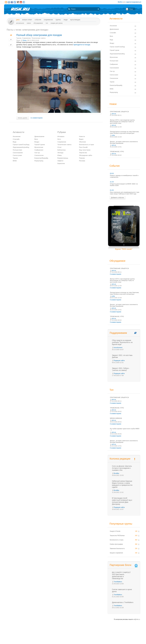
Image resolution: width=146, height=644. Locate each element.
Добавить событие (118, 198)
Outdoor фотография (116, 544)
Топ (47, 23)
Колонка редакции (120, 459)
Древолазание (39, 136)
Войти (120, 2)
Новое (29, 23)
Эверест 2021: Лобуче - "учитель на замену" (121, 369)
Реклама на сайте (115, 637)
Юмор (60, 155)
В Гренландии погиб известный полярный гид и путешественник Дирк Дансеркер (122, 501)
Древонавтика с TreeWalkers (123, 602)
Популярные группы (121, 524)
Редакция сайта (119, 360)
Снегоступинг (17, 155)
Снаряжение (48, 20)
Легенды (60, 153)
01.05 (112, 190)
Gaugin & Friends (115, 531)
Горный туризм (40, 145)
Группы (58, 20)
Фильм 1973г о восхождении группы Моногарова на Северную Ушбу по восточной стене (122, 122)
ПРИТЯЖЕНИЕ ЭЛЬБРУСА (119, 112)
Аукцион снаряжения (116, 553)
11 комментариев (36, 118)
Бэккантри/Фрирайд (41, 158)
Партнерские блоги (124, 565)
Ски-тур (37, 153)
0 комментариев (116, 274)
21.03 (112, 182)
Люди (65, 20)
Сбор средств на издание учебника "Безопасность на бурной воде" (122, 342)
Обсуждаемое (38, 23)
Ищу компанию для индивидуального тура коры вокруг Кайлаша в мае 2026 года (125, 193)
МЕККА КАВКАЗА (116, 418)
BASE (15, 161)
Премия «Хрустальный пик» (97, 637)
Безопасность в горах (87, 145)
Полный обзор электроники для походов (39, 35)
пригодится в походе (82, 45)
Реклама (82, 161)
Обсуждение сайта (86, 155)
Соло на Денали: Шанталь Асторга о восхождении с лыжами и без (122, 468)
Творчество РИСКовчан (117, 536)
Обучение (83, 142)
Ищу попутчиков (85, 150)
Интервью (61, 136)
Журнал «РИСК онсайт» (130, 637)
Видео (81, 139)
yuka (113, 135)
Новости (82, 136)
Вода (15, 142)
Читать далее (23, 118)
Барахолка (61, 163)
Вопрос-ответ (27, 20)
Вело (36, 139)
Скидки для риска (57, 23)
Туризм (19, 38)
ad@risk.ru (137, 619)
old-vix (114, 114)
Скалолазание (18, 153)
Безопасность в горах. (117, 540)
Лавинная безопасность (117, 549)
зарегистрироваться (134, 2)
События (38, 20)
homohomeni (118, 348)
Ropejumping (39, 161)
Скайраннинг (39, 150)
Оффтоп (60, 161)
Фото (59, 139)
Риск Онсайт (83, 147)
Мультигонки (39, 147)
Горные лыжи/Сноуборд (21, 145)
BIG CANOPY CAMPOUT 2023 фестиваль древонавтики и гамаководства (121, 576)
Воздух (37, 142)
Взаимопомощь (63, 158)
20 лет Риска (85, 640)
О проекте (83, 637)
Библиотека (62, 150)
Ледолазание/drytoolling (21, 147)
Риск (18, 20)
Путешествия (17, 150)
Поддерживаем (118, 333)
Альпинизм (17, 136)
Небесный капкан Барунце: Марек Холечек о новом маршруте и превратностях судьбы (122, 484)
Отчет (60, 147)
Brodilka (117, 473)
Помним (82, 158)
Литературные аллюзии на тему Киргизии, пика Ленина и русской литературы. (125, 132)
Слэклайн (16, 139)
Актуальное (20, 23)
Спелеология (39, 155)
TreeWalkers (118, 582)
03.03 (112, 173)
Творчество (83, 153)
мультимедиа (75, 20)
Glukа (25, 40)
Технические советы (38, 38)
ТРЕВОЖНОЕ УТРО (117, 152)
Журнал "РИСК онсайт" (124, 249)
